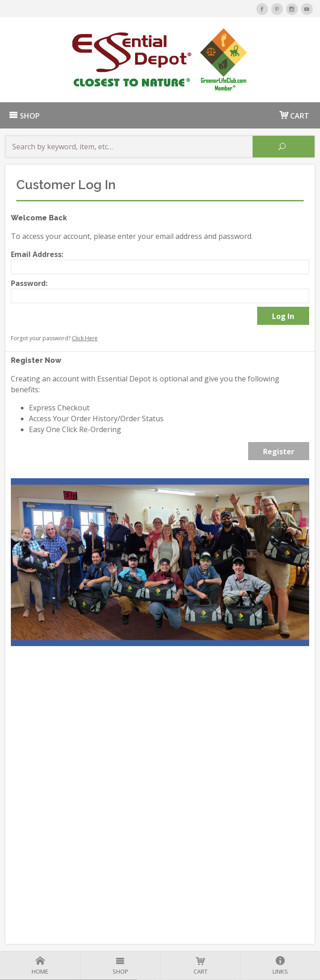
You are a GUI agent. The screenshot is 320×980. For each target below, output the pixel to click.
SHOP (24, 116)
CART (294, 115)
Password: (29, 283)
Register (279, 452)
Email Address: (37, 254)
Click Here (85, 338)
